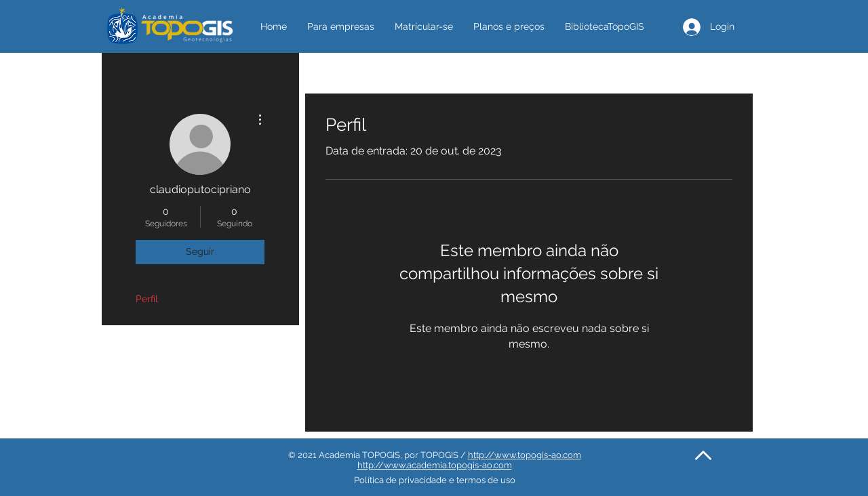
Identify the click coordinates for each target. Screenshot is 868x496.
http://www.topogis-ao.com (525, 455)
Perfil (147, 299)
